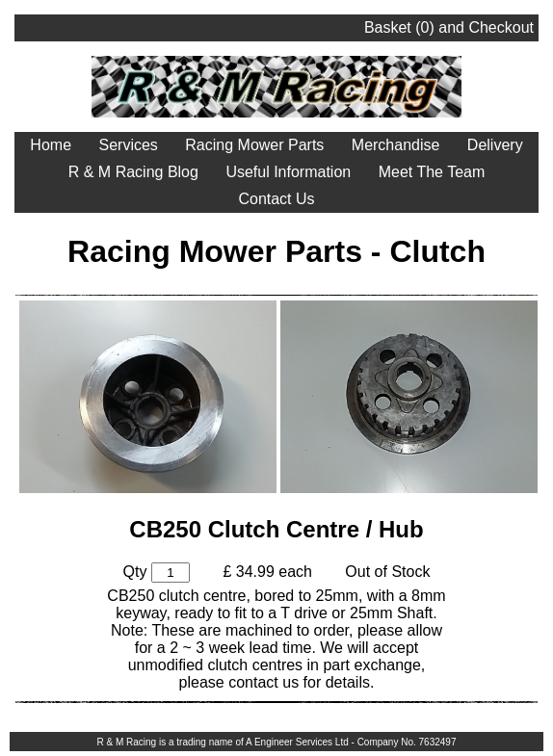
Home (51, 145)
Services (128, 145)
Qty (135, 572)
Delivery (495, 145)
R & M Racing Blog (133, 172)
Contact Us (276, 199)
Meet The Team (432, 172)
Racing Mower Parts (254, 145)
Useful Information (288, 172)
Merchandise (396, 145)
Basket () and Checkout (449, 27)
